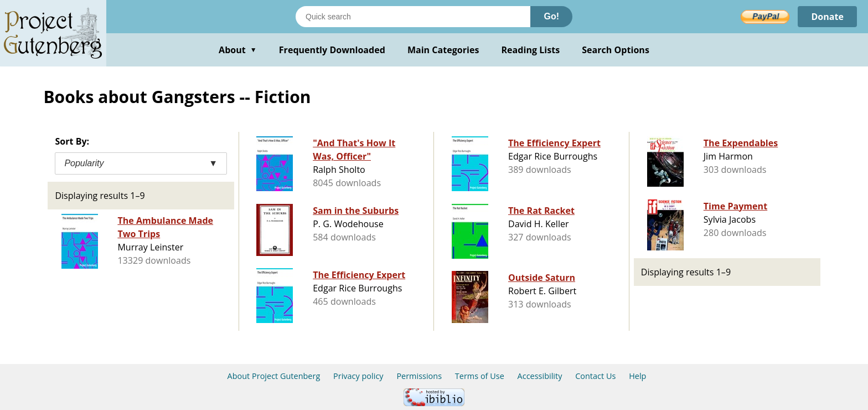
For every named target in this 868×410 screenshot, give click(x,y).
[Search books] (413, 17)
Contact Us (595, 376)
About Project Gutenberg (274, 376)
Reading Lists (531, 50)
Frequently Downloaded (332, 50)
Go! (551, 16)
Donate (827, 17)
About (238, 50)
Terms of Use (480, 376)
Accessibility (540, 376)
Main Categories (443, 50)
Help (637, 376)
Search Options (616, 50)
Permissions (419, 376)
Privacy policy (358, 376)
